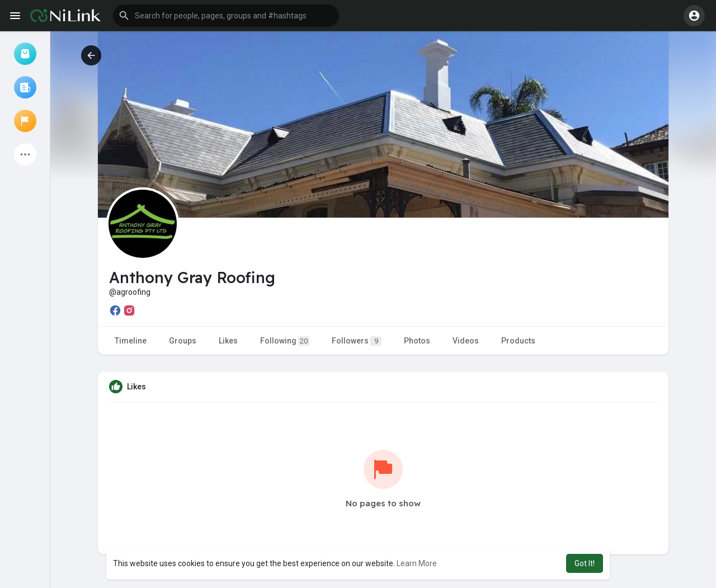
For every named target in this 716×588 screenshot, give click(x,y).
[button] (226, 16)
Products (518, 341)
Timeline (131, 341)
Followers (357, 341)
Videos (466, 341)
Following (285, 341)
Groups (183, 341)
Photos (417, 341)
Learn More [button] (417, 563)
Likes (228, 341)
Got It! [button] (585, 563)
